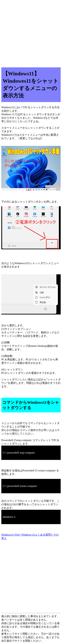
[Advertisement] (31, 33)
